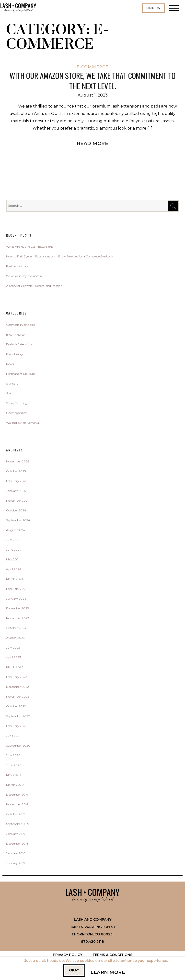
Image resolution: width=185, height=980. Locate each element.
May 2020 (13, 776)
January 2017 (16, 864)
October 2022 (16, 707)
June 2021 (13, 737)
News (10, 365)
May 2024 (13, 560)
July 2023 (13, 648)
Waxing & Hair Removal (23, 424)
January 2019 (16, 835)
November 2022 (18, 697)
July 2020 (13, 756)
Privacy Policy (68, 956)
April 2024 (14, 570)
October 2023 (16, 629)
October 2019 (16, 815)
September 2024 (18, 521)
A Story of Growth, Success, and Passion (34, 287)
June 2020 (14, 766)
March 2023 (15, 668)
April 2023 (14, 658)
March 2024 (15, 580)
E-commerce (92, 67)
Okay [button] (74, 970)
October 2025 (16, 472)
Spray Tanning (17, 404)
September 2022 (18, 717)
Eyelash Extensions (19, 345)
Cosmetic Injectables (20, 326)
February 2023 (17, 678)
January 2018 (16, 854)
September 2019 (18, 825)
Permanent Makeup (20, 375)
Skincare (12, 384)
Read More (93, 144)
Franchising (14, 355)
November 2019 (17, 805)
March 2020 (15, 786)
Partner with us (17, 267)
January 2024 (16, 599)
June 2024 (14, 550)
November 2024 (18, 502)
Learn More (110, 973)
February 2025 (17, 482)
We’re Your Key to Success (24, 277)
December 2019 (17, 795)
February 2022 (17, 727)
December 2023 (17, 609)
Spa (9, 394)
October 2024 (16, 511)
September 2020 (18, 746)
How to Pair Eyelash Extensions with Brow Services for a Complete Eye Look (60, 257)
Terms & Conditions (112, 956)
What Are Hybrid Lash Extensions (30, 248)
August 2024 (16, 531)
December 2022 (17, 688)
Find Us (153, 8)
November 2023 (18, 619)
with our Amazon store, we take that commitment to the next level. (93, 81)
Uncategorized (16, 414)
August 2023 (15, 639)
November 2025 (17, 462)
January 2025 (16, 492)
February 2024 (17, 590)
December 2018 (17, 844)
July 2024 (13, 541)
